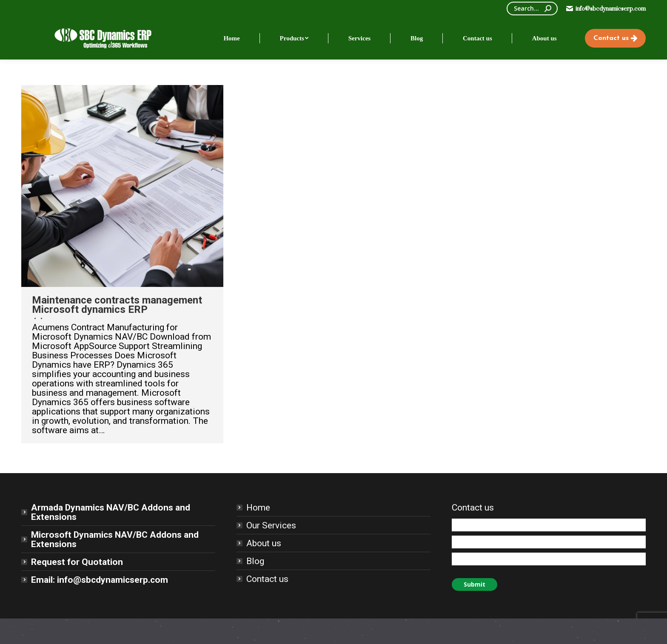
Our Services (271, 525)
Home (258, 508)
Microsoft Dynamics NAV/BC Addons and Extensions (115, 539)
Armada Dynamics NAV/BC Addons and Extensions (111, 512)
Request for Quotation (77, 562)
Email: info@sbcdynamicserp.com (100, 580)
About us (264, 543)
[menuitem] (232, 38)
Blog (255, 561)
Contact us (267, 579)
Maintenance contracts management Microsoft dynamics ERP (117, 305)
